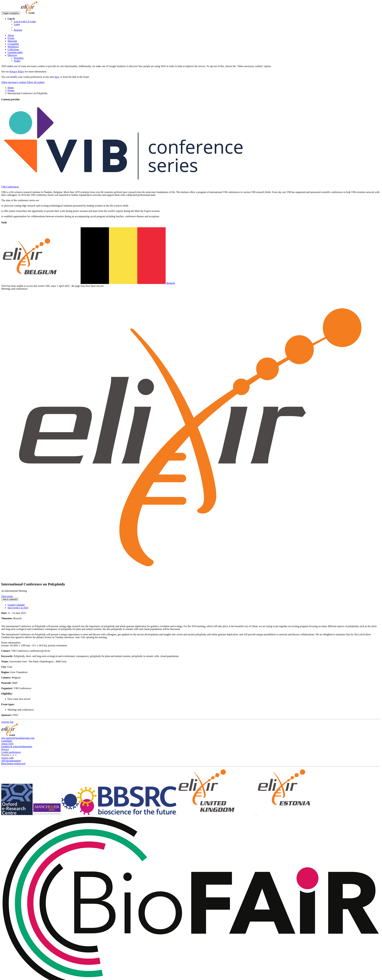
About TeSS (7, 744)
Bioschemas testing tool (13, 763)
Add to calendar (10, 599)
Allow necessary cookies (14, 82)
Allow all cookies (36, 82)
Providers (19, 58)
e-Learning (13, 44)
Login (17, 24)
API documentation (11, 761)
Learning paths (15, 52)
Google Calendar (16, 605)
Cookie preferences (11, 752)
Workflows (13, 47)
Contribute (7, 741)
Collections (13, 50)
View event (7, 596)
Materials (12, 41)
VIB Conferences (10, 187)
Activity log (7, 722)
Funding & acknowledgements (17, 746)
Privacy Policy (17, 72)
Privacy (5, 749)
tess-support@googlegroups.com (18, 738)
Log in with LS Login (25, 21)
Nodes (17, 61)
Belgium (88, 283)
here (57, 77)
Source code (7, 758)
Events (11, 38)
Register (18, 30)
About (11, 35)
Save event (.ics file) (18, 608)
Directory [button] (12, 55)
